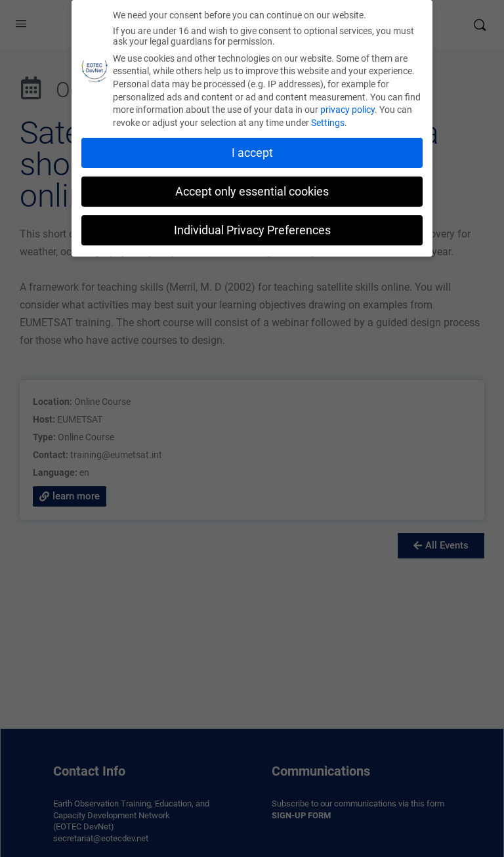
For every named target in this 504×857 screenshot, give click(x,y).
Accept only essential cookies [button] (252, 189)
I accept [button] (252, 151)
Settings (328, 121)
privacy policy (347, 108)
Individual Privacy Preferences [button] (252, 228)
